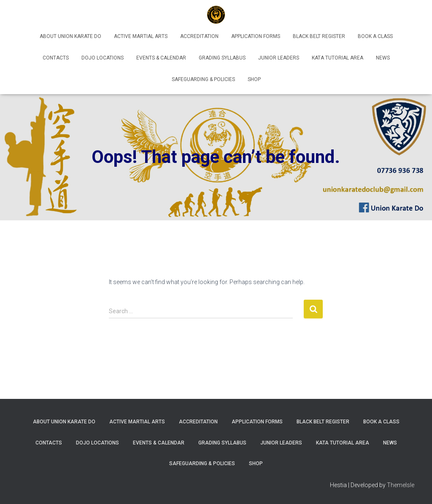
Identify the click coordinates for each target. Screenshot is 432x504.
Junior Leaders (279, 58)
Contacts (56, 58)
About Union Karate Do (70, 36)
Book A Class (375, 36)
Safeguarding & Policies (203, 79)
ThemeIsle (401, 485)
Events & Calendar (161, 58)
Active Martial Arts (141, 36)
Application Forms (256, 36)
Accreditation (199, 36)
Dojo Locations (103, 58)
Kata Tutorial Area (337, 58)
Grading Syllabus (222, 58)
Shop (254, 79)
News (383, 58)
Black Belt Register (319, 36)
